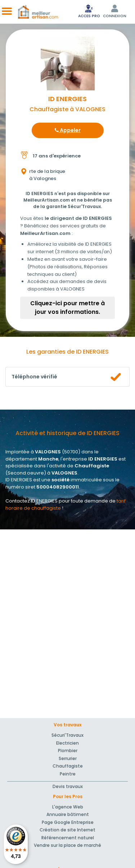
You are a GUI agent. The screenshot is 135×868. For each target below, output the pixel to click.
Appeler (68, 130)
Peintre (68, 774)
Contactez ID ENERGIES (31, 501)
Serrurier (68, 758)
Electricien (67, 743)
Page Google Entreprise (68, 822)
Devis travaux (68, 786)
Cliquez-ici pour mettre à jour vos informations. (67, 308)
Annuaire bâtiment (68, 814)
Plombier (68, 751)
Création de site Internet (67, 830)
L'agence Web (68, 807)
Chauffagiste (68, 766)
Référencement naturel (68, 838)
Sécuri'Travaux (67, 735)
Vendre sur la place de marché (67, 845)
